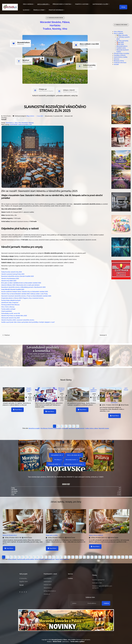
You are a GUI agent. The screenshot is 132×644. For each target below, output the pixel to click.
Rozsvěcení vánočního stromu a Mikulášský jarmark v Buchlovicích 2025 (23, 287)
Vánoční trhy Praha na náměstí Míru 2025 (14, 316)
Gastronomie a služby (121, 57)
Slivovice (117, 59)
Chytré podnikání (7, 311)
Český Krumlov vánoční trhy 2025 (12, 272)
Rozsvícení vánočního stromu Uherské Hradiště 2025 (18, 276)
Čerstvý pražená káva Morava (10, 305)
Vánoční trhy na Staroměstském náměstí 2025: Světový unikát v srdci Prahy (24, 294)
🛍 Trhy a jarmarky (122, 41)
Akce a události (119, 33)
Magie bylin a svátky (52, 535)
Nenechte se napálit (34, 428)
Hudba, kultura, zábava (92, 428)
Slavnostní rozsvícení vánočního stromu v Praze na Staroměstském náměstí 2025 (26, 296)
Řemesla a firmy (119, 61)
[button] (29, 4)
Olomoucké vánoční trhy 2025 (11, 318)
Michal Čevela (57, 642)
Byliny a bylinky (12, 559)
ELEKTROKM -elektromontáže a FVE (21, 125)
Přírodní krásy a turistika (122, 53)
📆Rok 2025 (120, 43)
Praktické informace (120, 63)
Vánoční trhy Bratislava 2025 (10, 279)
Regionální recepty (104, 428)
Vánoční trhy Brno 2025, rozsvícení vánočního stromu (18, 320)
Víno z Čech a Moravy (8, 307)
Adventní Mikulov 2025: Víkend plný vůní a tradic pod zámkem (20, 285)
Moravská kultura (122, 46)
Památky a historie (120, 55)
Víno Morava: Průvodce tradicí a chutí (51, 428)
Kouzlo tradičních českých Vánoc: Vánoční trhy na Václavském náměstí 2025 (25, 292)
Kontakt (116, 64)
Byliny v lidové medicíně (96, 535)
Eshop (123, 7)
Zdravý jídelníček (39, 559)
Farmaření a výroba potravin (77, 428)
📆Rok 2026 (120, 44)
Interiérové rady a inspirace (10, 303)
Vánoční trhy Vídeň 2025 (9, 281)
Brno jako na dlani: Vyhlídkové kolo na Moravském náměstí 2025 (21, 283)
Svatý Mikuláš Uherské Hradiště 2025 (13, 289)
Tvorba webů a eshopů (8, 309)
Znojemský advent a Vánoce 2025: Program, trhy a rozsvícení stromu (22, 298)
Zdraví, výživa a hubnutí (62, 559)
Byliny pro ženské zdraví (10, 535)
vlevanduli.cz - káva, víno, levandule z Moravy (20, 123)
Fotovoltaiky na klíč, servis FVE (11, 313)
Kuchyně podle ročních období (26, 559)
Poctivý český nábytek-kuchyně (11, 300)
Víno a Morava (118, 32)
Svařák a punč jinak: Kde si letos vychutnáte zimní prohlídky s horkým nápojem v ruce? (28, 322)
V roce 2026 (65, 428)
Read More (17, 410)
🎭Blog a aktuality (122, 35)
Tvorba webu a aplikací (77, 642)
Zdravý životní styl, (50, 559)
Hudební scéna (121, 48)
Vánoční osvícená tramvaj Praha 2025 (13, 274)
